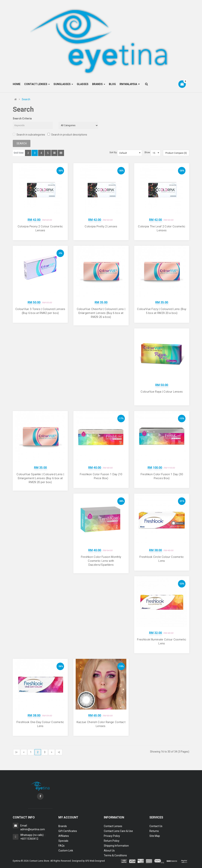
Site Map (155, 836)
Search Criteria (22, 118)
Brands (63, 826)
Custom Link (66, 851)
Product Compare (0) (176, 153)
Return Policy (112, 841)
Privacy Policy (112, 836)
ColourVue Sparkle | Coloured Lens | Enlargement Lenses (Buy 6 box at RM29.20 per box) (40, 478)
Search (26, 99)
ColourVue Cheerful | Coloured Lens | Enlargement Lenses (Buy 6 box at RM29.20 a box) (101, 313)
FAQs (61, 846)
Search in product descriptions (67, 135)
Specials (63, 841)
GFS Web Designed (95, 861)
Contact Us (156, 826)
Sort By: (113, 152)
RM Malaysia (130, 84)
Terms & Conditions (115, 855)
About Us (109, 851)
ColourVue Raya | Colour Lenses (162, 392)
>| (59, 752)
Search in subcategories (29, 135)
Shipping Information (116, 846)
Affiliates (64, 836)
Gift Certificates (68, 831)
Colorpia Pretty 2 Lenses (101, 226)
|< (17, 752)
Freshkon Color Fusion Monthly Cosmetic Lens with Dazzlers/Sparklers (101, 561)
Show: (147, 152)
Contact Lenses (113, 826)
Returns (154, 831)
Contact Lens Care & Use (118, 831)
